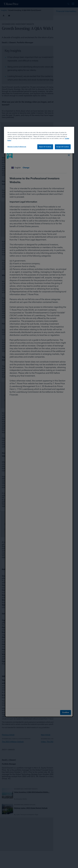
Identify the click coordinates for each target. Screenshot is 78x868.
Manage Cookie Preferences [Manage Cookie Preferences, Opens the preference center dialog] (17, 146)
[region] (39, 140)
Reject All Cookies (45, 147)
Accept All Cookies (63, 147)
